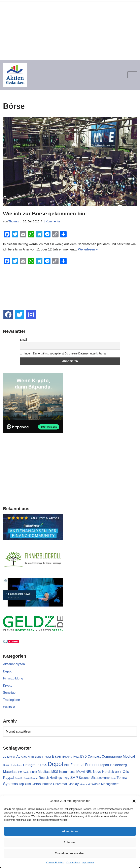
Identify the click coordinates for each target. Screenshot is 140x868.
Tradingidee (11, 700)
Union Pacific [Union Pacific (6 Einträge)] (42, 784)
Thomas (14, 221)
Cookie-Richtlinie (55, 863)
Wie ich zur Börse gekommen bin (44, 214)
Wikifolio (9, 707)
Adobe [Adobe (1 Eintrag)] (31, 757)
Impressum (88, 863)
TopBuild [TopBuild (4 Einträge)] (25, 784)
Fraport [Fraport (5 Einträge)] (104, 765)
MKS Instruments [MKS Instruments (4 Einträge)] (63, 772)
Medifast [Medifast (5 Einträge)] (44, 772)
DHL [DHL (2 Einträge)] (67, 765)
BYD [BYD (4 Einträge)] (83, 756)
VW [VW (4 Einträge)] (88, 784)
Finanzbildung (13, 678)
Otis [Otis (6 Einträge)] (126, 772)
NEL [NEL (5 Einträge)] (89, 772)
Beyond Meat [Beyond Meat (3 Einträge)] (71, 757)
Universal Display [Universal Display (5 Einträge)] (66, 784)
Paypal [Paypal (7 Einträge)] (9, 778)
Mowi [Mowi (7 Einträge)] (80, 772)
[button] (134, 801)
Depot (7, 671)
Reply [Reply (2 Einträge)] (66, 778)
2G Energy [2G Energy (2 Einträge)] (9, 757)
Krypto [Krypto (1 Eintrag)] (26, 772)
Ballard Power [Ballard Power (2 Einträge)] (43, 757)
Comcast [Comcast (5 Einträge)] (94, 756)
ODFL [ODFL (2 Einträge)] (118, 772)
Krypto (8, 686)
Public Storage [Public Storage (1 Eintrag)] (31, 778)
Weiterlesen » (88, 249)
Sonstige (9, 693)
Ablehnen (70, 842)
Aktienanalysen (14, 664)
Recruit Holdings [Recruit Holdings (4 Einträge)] (50, 778)
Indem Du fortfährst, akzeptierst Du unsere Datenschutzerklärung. (63, 353)
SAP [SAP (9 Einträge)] (74, 778)
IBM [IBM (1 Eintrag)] (20, 772)
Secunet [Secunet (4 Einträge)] (85, 778)
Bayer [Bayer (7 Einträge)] (57, 756)
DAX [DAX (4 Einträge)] (43, 765)
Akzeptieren (70, 831)
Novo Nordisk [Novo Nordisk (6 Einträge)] (103, 772)
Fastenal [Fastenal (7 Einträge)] (77, 765)
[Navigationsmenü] (132, 75)
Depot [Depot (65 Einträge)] (56, 764)
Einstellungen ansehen (70, 853)
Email (23, 340)
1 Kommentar (52, 221)
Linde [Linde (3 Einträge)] (33, 772)
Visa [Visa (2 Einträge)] (82, 784)
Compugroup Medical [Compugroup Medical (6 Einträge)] (118, 756)
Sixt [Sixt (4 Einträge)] (94, 778)
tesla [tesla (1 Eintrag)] (113, 778)
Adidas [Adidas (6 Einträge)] (22, 756)
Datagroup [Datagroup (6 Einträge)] (31, 765)
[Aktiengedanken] (15, 75)
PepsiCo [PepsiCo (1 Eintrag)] (19, 778)
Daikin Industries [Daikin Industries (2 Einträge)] (13, 765)
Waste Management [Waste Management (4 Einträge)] (106, 784)
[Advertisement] (70, 30)
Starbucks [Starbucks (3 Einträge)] (104, 778)
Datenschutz (73, 863)
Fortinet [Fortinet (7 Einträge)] (91, 765)
